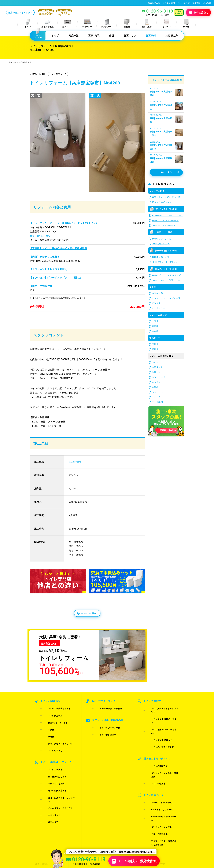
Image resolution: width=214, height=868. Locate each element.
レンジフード (107, 24)
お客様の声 (172, 36)
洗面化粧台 (147, 24)
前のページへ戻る (81, 625)
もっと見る (170, 173)
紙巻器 (47, 735)
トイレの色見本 (154, 757)
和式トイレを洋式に (53, 764)
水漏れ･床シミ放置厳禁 (124, 826)
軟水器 (186, 24)
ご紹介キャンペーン (45, 815)
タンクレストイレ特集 (157, 782)
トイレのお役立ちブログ (158, 735)
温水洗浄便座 (48, 24)
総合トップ (156, 826)
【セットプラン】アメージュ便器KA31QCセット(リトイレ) (63, 223)
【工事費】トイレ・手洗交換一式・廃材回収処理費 (58, 249)
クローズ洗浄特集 (155, 786)
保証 (112, 36)
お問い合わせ (184, 3)
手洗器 (47, 731)
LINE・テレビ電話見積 (85, 815)
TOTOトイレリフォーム (157, 770)
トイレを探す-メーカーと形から (161, 727)
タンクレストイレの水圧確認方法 (162, 753)
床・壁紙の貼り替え (53, 760)
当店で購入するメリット (43, 13)
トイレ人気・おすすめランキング (162, 720)
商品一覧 (74, 36)
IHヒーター (87, 24)
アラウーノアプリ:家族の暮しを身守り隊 (162, 791)
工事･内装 (94, 36)
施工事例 (151, 36)
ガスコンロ (67, 24)
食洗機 (127, 24)
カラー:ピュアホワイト (43, 236)
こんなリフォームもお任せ (56, 776)
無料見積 (194, 13)
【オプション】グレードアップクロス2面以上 (55, 278)
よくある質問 (169, 3)
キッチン (167, 24)
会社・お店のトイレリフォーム (58, 772)
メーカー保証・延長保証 (106, 720)
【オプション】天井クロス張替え (48, 270)
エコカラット (50, 780)
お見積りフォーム (82, 810)
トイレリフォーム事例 (105, 733)
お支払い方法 (154, 3)
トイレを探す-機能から (157, 731)
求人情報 (207, 3)
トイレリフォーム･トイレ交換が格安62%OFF (25, 3)
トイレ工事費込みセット (55, 720)
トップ (55, 36)
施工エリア (130, 36)
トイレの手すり (51, 743)
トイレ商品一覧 (51, 723)
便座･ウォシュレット (53, 727)
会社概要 (196, 3)
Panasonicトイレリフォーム (160, 778)
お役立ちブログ (120, 831)
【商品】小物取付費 (41, 286)
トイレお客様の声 (103, 737)
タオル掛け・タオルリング (56, 739)
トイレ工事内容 (51, 757)
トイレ (28, 24)
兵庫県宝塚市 (76, 471)
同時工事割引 (41, 810)
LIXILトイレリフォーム (157, 774)
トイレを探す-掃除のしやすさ (160, 723)
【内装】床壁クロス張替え (45, 257)
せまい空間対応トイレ (54, 768)
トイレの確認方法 (155, 749)
